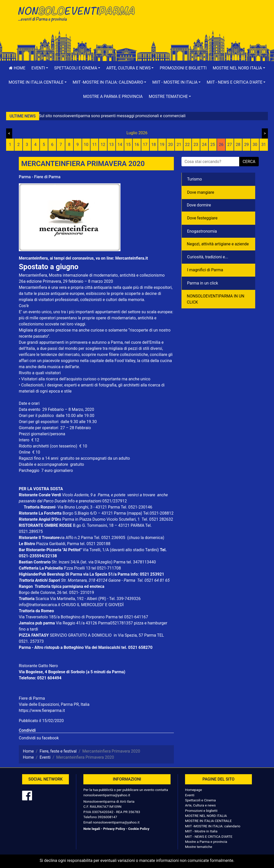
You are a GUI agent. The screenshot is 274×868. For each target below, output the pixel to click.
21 (179, 145)
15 (128, 145)
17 (145, 145)
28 (238, 145)
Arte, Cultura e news (200, 805)
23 (196, 145)
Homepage (193, 790)
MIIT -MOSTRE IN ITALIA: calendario (213, 826)
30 (255, 145)
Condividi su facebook (39, 738)
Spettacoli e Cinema (200, 800)
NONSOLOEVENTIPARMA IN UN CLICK (216, 299)
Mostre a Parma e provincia (113, 96)
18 (154, 145)
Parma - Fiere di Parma (40, 177)
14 (120, 145)
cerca (249, 162)
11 (95, 145)
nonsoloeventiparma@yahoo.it (107, 795)
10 (86, 145)
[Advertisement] (198, 21)
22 (187, 145)
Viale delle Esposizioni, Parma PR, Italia (54, 704)
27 (230, 145)
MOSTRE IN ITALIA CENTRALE (208, 821)
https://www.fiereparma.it (42, 710)
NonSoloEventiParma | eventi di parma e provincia (76, 15)
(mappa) (135, 513)
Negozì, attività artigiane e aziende (218, 244)
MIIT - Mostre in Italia (201, 831)
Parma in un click (203, 283)
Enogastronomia (202, 231)
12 (103, 145)
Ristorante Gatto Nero (38, 666)
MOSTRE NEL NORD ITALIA (206, 816)
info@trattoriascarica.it (40, 605)
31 (264, 145)
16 (137, 145)
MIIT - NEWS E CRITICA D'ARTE (209, 836)
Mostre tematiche (199, 847)
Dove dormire (199, 205)
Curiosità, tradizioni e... (208, 257)
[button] (40, 68)
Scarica (43, 599)
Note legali (92, 829)
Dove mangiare (201, 192)
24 (204, 145)
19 (162, 145)
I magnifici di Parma (205, 270)
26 (221, 145)
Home (17, 68)
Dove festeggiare (202, 218)
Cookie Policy (139, 829)
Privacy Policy (114, 829)
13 (111, 145)
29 (247, 145)
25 (213, 145)
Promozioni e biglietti (183, 68)
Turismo (194, 179)
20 (171, 145)
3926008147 (107, 817)
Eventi (190, 795)
